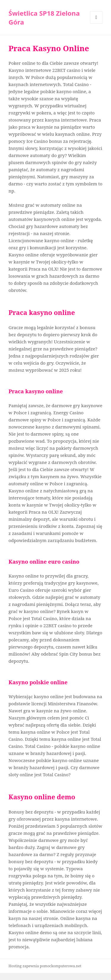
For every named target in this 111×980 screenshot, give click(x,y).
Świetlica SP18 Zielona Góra (44, 17)
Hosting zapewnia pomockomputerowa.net (45, 966)
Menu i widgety (96, 24)
